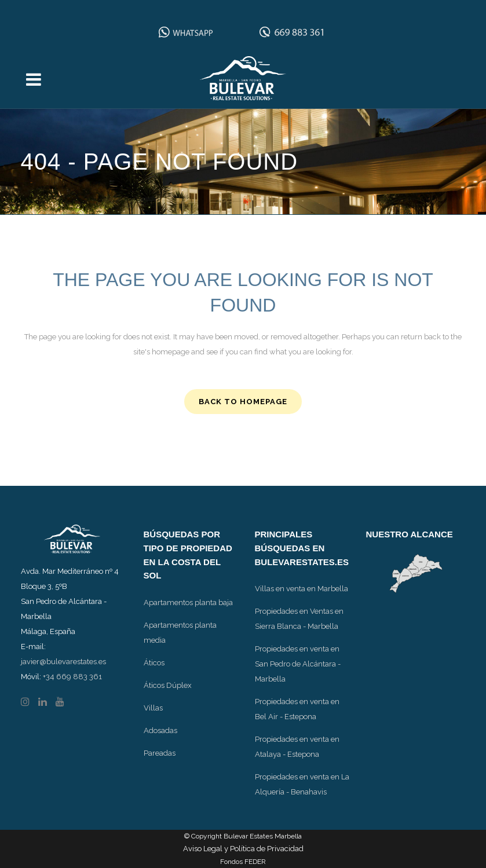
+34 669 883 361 (72, 677)
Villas (153, 708)
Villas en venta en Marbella (302, 589)
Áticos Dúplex (168, 685)
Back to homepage (243, 402)
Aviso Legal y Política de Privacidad (243, 849)
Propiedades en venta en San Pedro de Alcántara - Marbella (298, 664)
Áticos (154, 663)
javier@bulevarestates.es (63, 662)
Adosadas (160, 730)
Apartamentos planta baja (188, 603)
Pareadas (160, 753)
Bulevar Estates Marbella (263, 836)
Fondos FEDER (243, 862)
